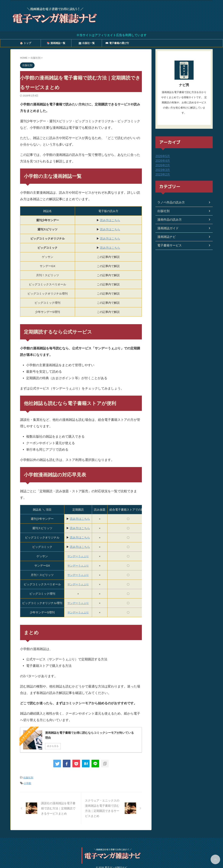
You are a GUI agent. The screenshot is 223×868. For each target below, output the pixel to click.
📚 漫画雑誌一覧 (56, 43)
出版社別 (28, 777)
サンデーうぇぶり (78, 603)
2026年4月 (162, 161)
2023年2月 (162, 175)
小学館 (27, 783)
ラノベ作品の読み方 (169, 202)
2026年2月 (162, 165)
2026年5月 (162, 156)
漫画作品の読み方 (168, 220)
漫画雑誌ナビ (165, 237)
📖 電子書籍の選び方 (117, 43)
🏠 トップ (25, 43)
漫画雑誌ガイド (167, 228)
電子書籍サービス (168, 245)
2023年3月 (162, 170)
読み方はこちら (110, 220)
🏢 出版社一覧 (87, 43)
